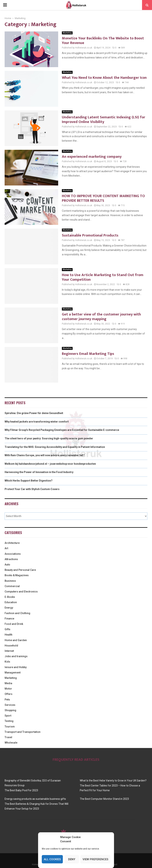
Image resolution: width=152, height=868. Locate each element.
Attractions (11, 559)
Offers (8, 694)
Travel (8, 737)
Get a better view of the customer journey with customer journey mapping (101, 317)
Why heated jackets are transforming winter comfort (37, 422)
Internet (9, 651)
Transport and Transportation (23, 732)
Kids (7, 662)
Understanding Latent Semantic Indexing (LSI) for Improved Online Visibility (104, 120)
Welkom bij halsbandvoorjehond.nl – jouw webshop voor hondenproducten (50, 464)
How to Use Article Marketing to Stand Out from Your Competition (103, 277)
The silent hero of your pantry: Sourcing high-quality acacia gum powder (49, 438)
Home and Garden (16, 640)
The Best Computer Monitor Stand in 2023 (104, 799)
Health (8, 635)
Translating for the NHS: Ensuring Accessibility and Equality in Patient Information (55, 447)
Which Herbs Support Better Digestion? (29, 481)
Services (10, 705)
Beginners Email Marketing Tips (88, 354)
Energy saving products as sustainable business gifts (35, 799)
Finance (9, 619)
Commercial (12, 586)
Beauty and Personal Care (20, 570)
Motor (8, 689)
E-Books (10, 597)
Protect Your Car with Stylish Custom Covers (32, 489)
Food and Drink (14, 624)
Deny (72, 859)
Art (6, 548)
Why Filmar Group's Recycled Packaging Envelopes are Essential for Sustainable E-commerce (62, 430)
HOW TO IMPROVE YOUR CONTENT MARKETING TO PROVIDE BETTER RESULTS (103, 198)
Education (11, 602)
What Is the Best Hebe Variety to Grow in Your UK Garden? (113, 781)
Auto (7, 565)
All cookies (52, 859)
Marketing (67, 33)
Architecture (12, 543)
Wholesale (11, 743)
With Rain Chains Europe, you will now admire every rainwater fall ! (45, 455)
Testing (9, 721)
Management (13, 673)
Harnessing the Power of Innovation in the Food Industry (39, 472)
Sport (8, 716)
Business (10, 581)
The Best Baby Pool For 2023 (21, 790)
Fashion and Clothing (17, 613)
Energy (9, 608)
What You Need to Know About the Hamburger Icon (104, 78)
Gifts (7, 629)
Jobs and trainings (16, 656)
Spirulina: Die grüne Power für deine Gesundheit (34, 413)
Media (8, 683)
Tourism (10, 727)
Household (11, 646)
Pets (7, 700)
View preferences (95, 859)
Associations (13, 554)
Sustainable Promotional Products (90, 235)
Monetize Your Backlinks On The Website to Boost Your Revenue (103, 41)
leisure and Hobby (16, 667)
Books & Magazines (17, 575)
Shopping (10, 710)
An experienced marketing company (92, 157)
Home (35, 864)
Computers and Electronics (21, 592)
